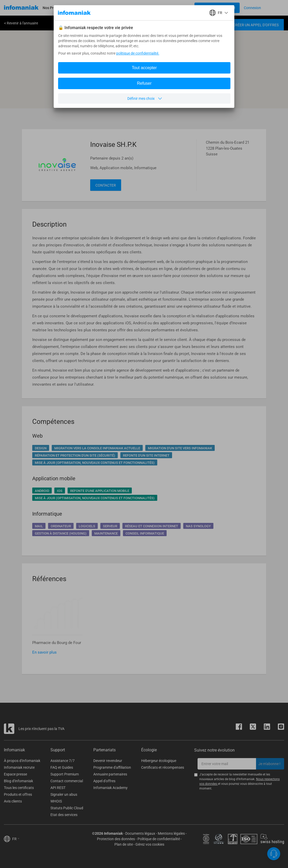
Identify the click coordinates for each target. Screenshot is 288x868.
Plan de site (124, 844)
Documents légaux (140, 833)
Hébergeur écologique (159, 761)
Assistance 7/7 (63, 761)
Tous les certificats (19, 788)
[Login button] (217, 8)
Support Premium (65, 774)
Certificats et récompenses (163, 767)
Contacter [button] (106, 185)
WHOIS (56, 801)
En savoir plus (44, 652)
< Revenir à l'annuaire (21, 23)
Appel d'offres (104, 781)
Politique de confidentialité (159, 839)
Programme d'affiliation (112, 767)
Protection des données (116, 839)
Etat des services (64, 815)
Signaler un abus (64, 794)
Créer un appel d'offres (256, 25)
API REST (58, 788)
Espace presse (15, 774)
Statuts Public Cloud (67, 808)
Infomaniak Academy (110, 788)
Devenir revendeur (108, 761)
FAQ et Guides (62, 767)
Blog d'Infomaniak (18, 781)
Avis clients (13, 801)
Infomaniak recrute (19, 767)
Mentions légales (171, 833)
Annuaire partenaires (110, 774)
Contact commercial (67, 781)
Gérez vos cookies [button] (150, 844)
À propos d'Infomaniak (22, 761)
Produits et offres (18, 794)
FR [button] (16, 839)
